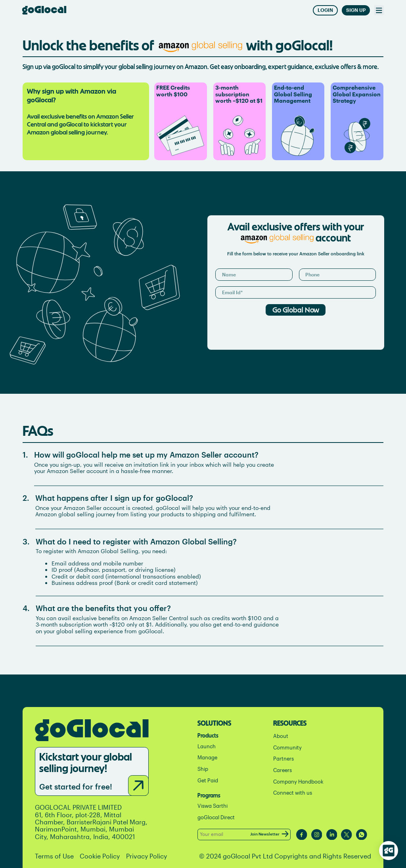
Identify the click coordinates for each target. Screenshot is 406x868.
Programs (209, 795)
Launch (207, 746)
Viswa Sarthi (213, 806)
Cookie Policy (100, 856)
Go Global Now (296, 309)
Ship (203, 769)
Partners (283, 759)
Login (325, 10)
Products (208, 735)
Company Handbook (298, 782)
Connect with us (293, 793)
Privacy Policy (147, 856)
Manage (207, 758)
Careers (282, 770)
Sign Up (356, 10)
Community (287, 748)
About (281, 736)
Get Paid (208, 781)
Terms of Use (54, 856)
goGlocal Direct (216, 817)
